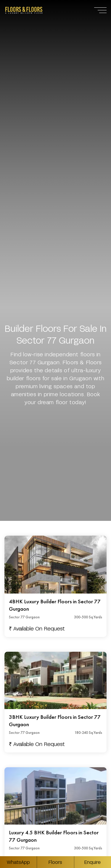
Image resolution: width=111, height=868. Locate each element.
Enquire (92, 862)
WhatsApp (18, 862)
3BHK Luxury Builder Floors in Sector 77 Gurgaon (55, 721)
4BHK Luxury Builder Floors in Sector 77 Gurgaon (55, 605)
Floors (55, 862)
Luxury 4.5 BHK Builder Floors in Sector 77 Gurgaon (54, 836)
